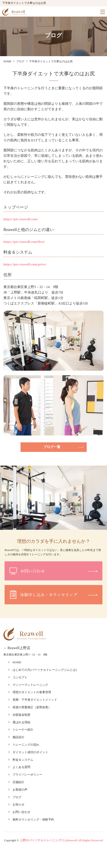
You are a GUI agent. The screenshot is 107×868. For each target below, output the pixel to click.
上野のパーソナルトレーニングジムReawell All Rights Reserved (61, 840)
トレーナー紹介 (23, 730)
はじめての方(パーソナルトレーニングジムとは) (45, 670)
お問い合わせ (21, 812)
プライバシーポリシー (27, 775)
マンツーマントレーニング (30, 685)
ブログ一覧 (52, 447)
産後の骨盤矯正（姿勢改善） (32, 707)
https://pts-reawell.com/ (21, 219)
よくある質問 (21, 767)
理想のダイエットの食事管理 (32, 692)
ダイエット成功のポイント (30, 752)
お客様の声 (20, 790)
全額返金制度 (21, 715)
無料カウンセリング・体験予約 (33, 819)
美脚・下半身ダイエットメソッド (35, 700)
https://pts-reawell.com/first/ (24, 242)
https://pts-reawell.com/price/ (25, 264)
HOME (17, 662)
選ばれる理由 (21, 722)
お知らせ (18, 804)
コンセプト (20, 677)
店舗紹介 (18, 782)
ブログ (17, 797)
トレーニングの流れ (26, 745)
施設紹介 (18, 737)
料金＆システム (23, 760)
